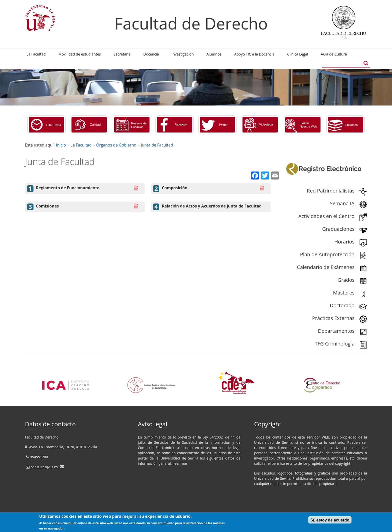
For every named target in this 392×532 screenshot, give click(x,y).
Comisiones (47, 206)
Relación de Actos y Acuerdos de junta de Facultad (212, 206)
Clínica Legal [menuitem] (298, 54)
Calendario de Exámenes (326, 267)
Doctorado (342, 305)
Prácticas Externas (333, 318)
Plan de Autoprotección (327, 254)
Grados (346, 280)
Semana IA (342, 203)
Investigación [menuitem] (183, 54)
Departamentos (336, 331)
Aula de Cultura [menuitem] (334, 54)
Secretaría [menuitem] (122, 54)
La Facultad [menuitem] (36, 54)
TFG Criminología (335, 344)
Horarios (344, 242)
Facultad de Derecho (191, 23)
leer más (180, 463)
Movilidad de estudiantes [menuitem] (80, 54)
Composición (174, 188)
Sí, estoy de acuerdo (330, 520)
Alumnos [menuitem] (214, 54)
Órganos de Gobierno (116, 145)
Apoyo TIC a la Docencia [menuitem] (254, 54)
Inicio (61, 145)
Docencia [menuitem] (151, 54)
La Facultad (81, 145)
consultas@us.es (44, 467)
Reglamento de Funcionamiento (68, 188)
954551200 (39, 457)
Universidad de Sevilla (179, 458)
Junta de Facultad (157, 145)
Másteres (344, 293)
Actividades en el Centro (326, 216)
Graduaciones (338, 229)
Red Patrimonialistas (331, 191)
